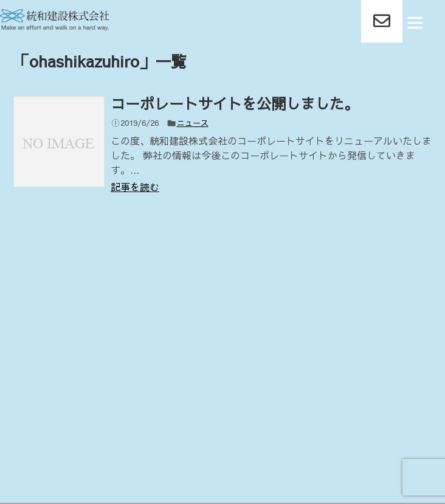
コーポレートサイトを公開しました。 (235, 103)
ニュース (193, 123)
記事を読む (135, 187)
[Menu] (415, 22)
